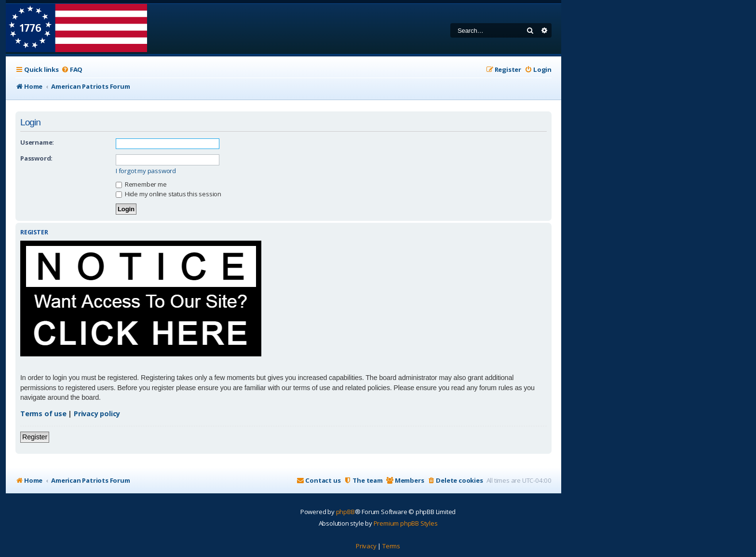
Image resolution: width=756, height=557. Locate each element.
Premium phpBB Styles (406, 523)
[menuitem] (72, 70)
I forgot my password (146, 171)
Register (35, 437)
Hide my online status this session (169, 194)
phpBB (345, 512)
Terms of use (43, 414)
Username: (37, 142)
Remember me (141, 184)
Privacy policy (97, 414)
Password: (36, 158)
